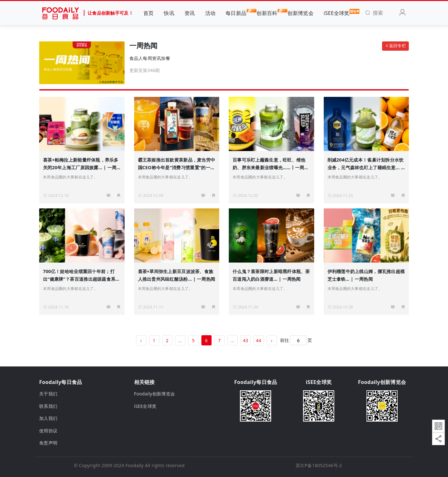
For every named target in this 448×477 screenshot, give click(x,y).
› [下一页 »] (272, 340)
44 (259, 340)
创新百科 (267, 13)
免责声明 (48, 443)
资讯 (190, 13)
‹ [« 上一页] (141, 340)
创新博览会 (300, 13)
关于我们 (48, 394)
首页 (149, 13)
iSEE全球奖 (337, 13)
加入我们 (48, 418)
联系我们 (48, 406)
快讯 (169, 13)
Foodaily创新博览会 (155, 394)
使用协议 (48, 431)
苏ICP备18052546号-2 (319, 465)
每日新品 (236, 13)
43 (246, 340)
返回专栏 (395, 46)
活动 (210, 13)
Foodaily (135, 465)
